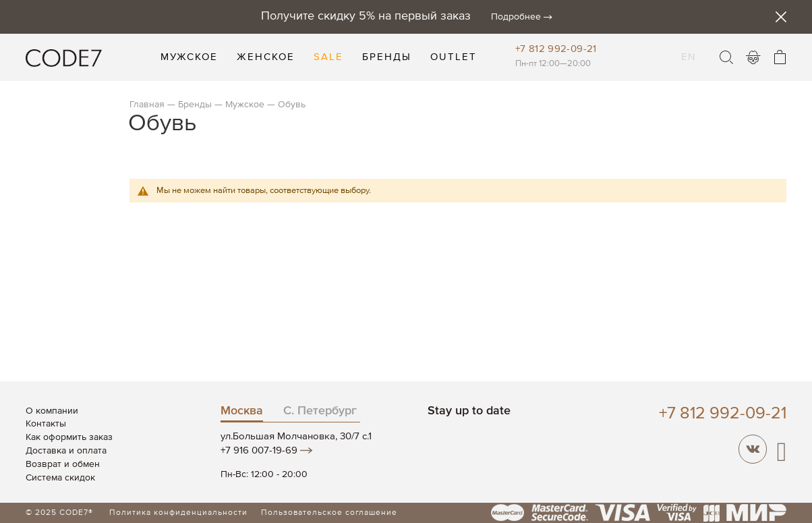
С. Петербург (320, 411)
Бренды (195, 105)
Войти (753, 57)
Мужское (245, 105)
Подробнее (516, 17)
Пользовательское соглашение (329, 513)
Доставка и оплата (66, 451)
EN (689, 49)
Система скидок (60, 478)
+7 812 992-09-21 (556, 49)
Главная (147, 105)
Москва (242, 411)
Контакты (46, 424)
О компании (52, 411)
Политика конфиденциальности (178, 513)
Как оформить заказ (69, 437)
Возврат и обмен (63, 464)
